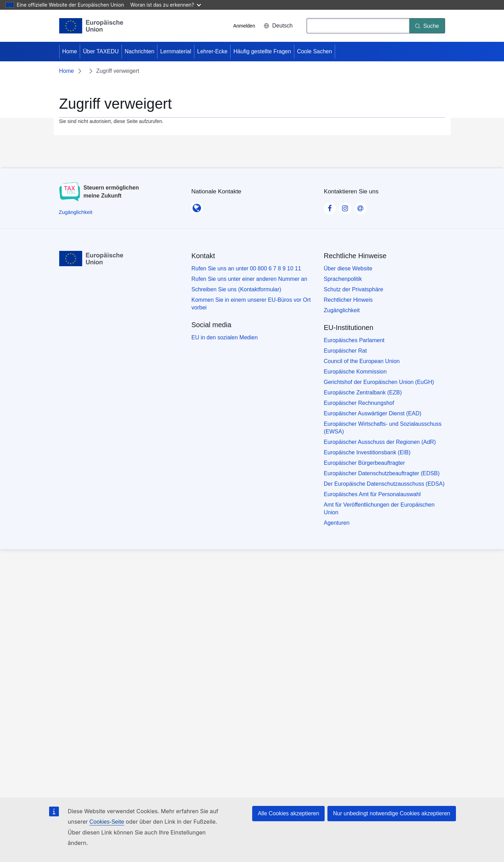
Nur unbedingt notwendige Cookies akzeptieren (391, 813)
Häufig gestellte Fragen (262, 51)
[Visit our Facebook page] (330, 206)
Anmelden (244, 26)
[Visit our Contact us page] (360, 206)
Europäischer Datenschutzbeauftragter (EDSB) (382, 473)
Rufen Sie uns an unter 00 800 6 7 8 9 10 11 (246, 268)
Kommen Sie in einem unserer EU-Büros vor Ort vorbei (251, 304)
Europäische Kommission (355, 372)
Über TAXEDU (101, 51)
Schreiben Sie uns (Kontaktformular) (237, 289)
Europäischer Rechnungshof (359, 403)
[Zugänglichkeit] (76, 212)
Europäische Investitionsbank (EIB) (367, 452)
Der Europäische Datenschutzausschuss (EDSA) (384, 484)
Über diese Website (348, 268)
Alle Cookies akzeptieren (288, 813)
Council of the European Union (362, 361)
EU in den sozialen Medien (225, 337)
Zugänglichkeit (342, 310)
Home (70, 51)
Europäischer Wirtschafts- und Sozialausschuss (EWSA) (383, 428)
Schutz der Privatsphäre (354, 289)
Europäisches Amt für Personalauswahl (372, 494)
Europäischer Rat (346, 351)
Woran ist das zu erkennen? (166, 5)
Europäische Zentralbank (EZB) (363, 392)
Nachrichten (139, 51)
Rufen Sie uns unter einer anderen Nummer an (250, 279)
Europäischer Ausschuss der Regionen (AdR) (380, 442)
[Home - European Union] (91, 26)
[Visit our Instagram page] (345, 206)
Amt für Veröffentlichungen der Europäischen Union (379, 509)
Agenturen (337, 523)
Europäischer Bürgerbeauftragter (365, 463)
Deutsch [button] (278, 26)
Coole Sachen (315, 51)
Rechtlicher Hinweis (348, 300)
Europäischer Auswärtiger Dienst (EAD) (373, 413)
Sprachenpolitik (343, 279)
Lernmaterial (176, 51)
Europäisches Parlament (354, 340)
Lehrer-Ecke (212, 51)
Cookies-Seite (107, 822)
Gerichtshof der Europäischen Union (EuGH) (379, 382)
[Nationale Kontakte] (197, 206)
